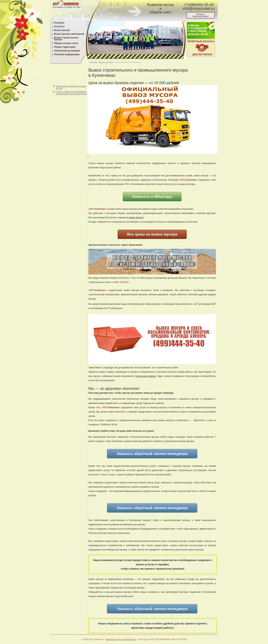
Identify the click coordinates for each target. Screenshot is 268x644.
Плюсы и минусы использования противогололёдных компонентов (71, 93)
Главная (93, 62)
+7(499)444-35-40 (199, 5)
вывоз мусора (136, 218)
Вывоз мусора (62, 30)
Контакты (59, 26)
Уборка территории (65, 47)
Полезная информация (67, 54)
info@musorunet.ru (199, 8)
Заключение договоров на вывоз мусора (71, 87)
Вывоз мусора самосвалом (69, 34)
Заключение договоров (67, 51)
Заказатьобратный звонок (201, 15)
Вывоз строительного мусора (66, 39)
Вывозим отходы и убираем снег (121, 639)
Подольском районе (146, 376)
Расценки (59, 23)
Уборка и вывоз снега (66, 43)
